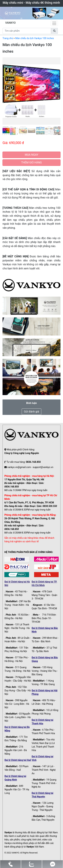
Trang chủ (8, 38)
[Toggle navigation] (54, 23)
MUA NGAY (31, 155)
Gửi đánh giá (31, 412)
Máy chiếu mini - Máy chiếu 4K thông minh (31, 3)
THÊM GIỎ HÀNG (32, 163)
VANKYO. (16, 853)
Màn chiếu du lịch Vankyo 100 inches (35, 38)
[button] (7, 96)
